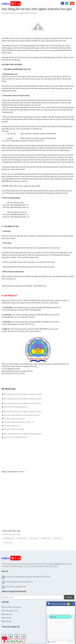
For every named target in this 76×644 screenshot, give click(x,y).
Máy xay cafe (34, 538)
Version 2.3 (71, 642)
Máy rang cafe (22, 538)
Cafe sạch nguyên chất (10, 611)
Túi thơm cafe (8, 543)
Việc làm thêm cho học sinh (11, 607)
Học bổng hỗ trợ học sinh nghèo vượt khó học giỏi (23, 394)
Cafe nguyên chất (9, 538)
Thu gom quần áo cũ (12, 426)
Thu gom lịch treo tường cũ (14, 429)
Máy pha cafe (45, 538)
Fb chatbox (52, 642)
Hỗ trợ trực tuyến (59, 604)
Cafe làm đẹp (57, 538)
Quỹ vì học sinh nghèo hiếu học (16, 407)
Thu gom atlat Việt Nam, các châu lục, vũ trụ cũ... (22, 415)
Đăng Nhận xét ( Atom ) (16, 472)
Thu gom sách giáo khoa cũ (14, 419)
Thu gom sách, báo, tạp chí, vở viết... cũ (19, 422)
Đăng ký (69, 597)
